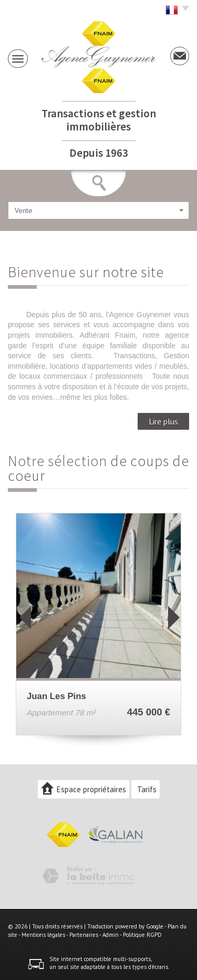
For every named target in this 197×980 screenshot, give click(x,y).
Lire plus (163, 421)
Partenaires (84, 935)
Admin (111, 935)
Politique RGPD (142, 935)
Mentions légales (43, 935)
